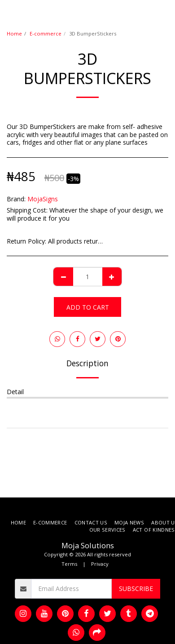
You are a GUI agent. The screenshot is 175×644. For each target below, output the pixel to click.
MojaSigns (43, 199)
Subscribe (136, 588)
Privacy (100, 564)
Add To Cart (88, 307)
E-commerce (46, 33)
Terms (69, 564)
